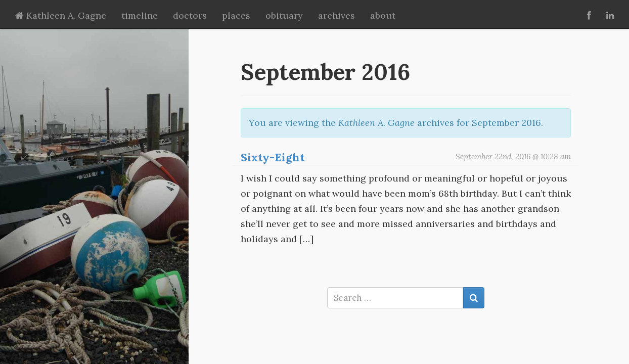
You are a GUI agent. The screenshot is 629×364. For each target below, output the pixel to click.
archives (336, 15)
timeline (140, 15)
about (383, 15)
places (236, 15)
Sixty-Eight (273, 157)
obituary (284, 15)
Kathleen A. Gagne (61, 15)
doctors (190, 15)
